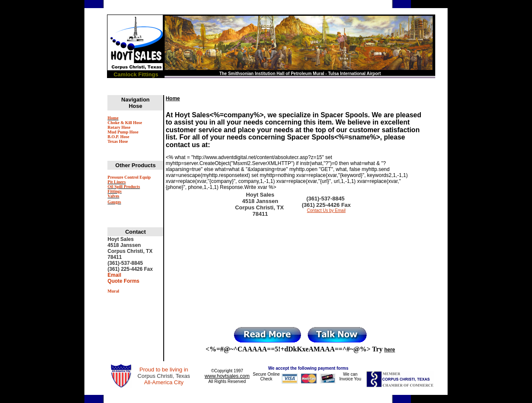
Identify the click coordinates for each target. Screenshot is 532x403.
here (389, 350)
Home (173, 99)
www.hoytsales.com (227, 376)
